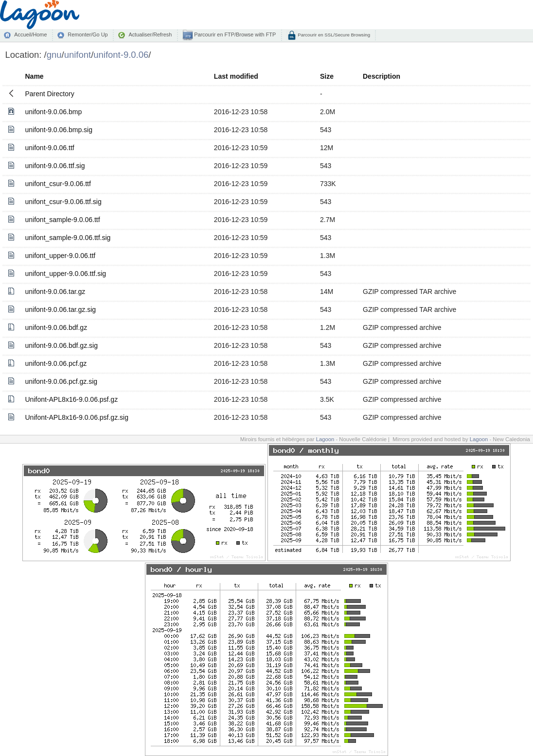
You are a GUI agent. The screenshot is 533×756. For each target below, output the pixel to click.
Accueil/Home (30, 34)
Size (327, 76)
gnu (54, 55)
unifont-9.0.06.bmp (53, 112)
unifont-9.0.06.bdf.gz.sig (61, 345)
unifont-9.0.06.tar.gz (55, 292)
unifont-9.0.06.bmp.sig (59, 130)
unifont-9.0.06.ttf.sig (55, 166)
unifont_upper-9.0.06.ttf (60, 256)
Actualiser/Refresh (150, 34)
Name (34, 76)
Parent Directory (49, 94)
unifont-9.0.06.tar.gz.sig (60, 309)
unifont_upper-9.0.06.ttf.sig (65, 274)
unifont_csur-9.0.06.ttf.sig (63, 202)
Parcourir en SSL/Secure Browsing (333, 35)
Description (382, 76)
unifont (78, 55)
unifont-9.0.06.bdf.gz (56, 327)
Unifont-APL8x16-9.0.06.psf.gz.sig (76, 417)
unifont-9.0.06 (121, 55)
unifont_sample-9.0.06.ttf (62, 220)
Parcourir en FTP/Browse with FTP (234, 34)
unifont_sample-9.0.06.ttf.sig (68, 238)
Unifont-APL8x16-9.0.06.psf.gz (71, 399)
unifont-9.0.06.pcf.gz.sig (61, 381)
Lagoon (325, 439)
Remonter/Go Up (88, 34)
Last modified (236, 76)
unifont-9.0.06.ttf (49, 148)
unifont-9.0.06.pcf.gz (56, 363)
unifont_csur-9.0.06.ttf (58, 184)
